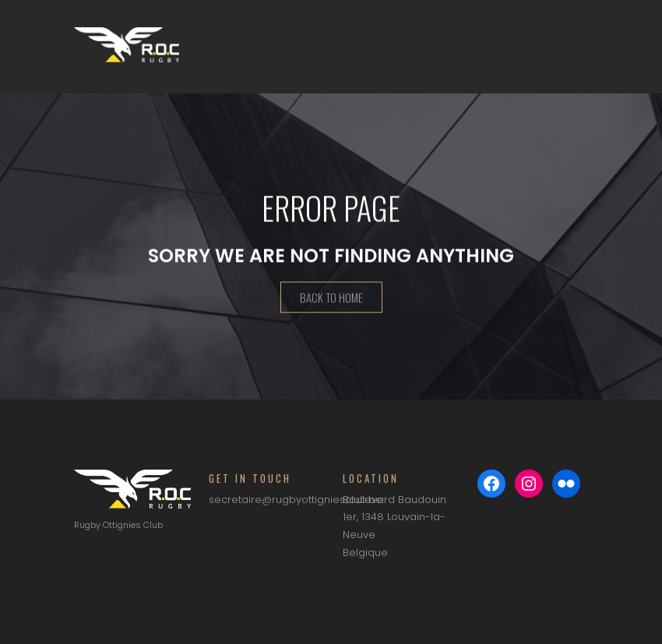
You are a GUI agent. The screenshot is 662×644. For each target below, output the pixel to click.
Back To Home (331, 299)
